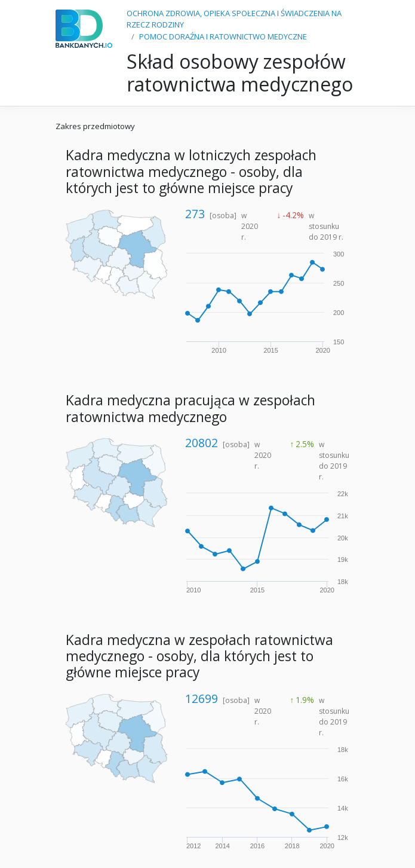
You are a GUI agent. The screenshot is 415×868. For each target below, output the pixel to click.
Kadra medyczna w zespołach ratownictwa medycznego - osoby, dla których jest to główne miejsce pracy (199, 656)
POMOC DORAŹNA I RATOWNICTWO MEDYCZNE (223, 36)
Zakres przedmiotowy (95, 126)
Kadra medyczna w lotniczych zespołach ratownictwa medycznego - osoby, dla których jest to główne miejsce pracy (191, 172)
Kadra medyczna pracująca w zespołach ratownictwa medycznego (190, 408)
